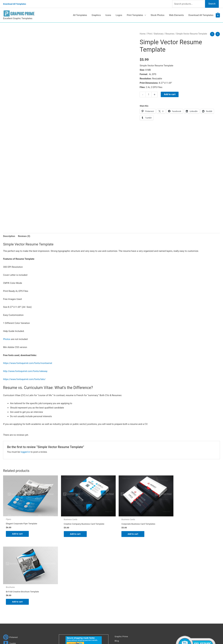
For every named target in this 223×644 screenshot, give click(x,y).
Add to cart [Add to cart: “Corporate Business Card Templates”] (128, 532)
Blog (117, 572)
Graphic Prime (122, 567)
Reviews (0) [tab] (24, 236)
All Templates (80, 15)
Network (139, 635)
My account (121, 585)
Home (143, 34)
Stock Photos (158, 15)
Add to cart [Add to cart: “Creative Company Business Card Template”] (73, 532)
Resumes (170, 34)
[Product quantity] (149, 94)
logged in (25, 452)
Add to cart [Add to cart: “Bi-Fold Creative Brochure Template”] (183, 529)
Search (212, 4)
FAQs (117, 580)
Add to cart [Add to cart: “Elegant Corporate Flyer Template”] (18, 532)
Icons (108, 15)
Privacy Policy (122, 593)
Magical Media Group (169, 635)
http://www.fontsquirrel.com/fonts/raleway (25, 371)
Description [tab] (9, 236)
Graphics (96, 15)
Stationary (159, 34)
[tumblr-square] (10, 574)
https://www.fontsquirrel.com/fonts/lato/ (24, 379)
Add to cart (170, 94)
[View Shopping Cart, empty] (218, 15)
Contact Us (120, 589)
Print (150, 34)
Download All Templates (16, 4)
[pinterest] (11, 568)
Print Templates (135, 15)
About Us (119, 576)
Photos (7, 339)
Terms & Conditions (125, 597)
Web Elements (176, 15)
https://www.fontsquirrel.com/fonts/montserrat (28, 363)
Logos (119, 15)
